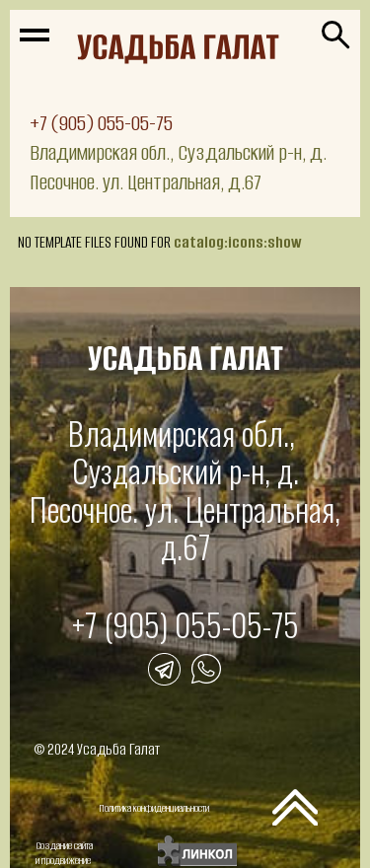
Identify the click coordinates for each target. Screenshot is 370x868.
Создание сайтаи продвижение (64, 853)
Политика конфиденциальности (154, 808)
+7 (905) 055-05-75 (101, 123)
